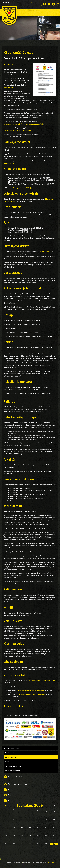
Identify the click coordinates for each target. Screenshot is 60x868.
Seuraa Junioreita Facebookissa (20, 777)
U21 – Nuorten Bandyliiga (18, 784)
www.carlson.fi (9, 87)
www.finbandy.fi (46, 251)
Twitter (53, 4)
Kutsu (7, 762)
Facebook (49, 4)
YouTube (58, 4)
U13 (10, 800)
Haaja (51, 863)
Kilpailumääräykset (12, 757)
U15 (10, 795)
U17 (10, 789)
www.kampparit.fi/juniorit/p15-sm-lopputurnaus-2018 (23, 124)
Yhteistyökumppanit (12, 771)
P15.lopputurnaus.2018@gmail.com (26, 188)
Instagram (44, 4)
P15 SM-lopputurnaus (11, 748)
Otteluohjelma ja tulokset (14, 766)
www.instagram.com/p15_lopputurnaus (18, 130)
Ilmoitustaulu (10, 753)
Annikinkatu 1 (9, 163)
